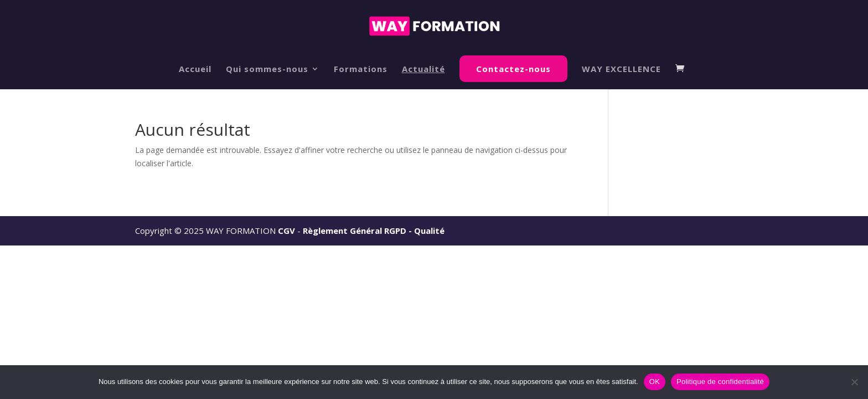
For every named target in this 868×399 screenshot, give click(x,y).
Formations (361, 70)
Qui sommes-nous (267, 70)
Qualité (429, 231)
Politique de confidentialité (720, 382)
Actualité (423, 70)
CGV (286, 231)
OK (655, 382)
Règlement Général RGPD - (358, 231)
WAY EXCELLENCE (621, 70)
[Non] (854, 382)
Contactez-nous (513, 69)
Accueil (195, 70)
